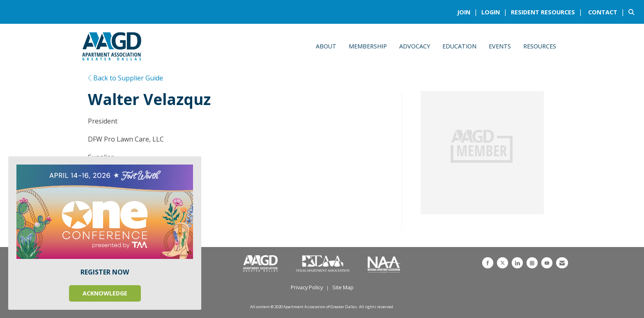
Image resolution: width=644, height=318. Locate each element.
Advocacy (415, 46)
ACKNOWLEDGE (105, 293)
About (326, 46)
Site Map (343, 287)
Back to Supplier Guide (125, 78)
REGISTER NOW (105, 272)
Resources (540, 46)
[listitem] (468, 12)
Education (459, 46)
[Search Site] (633, 12)
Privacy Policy (307, 287)
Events (500, 46)
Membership (368, 46)
